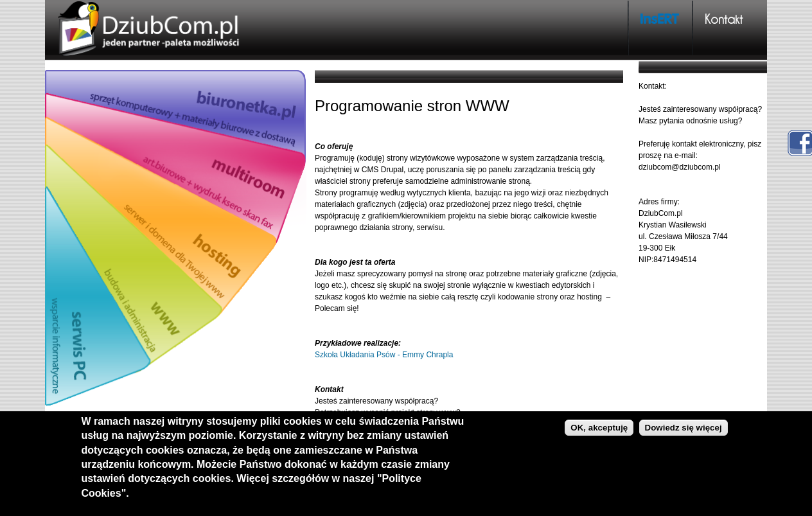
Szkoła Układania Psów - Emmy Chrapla (384, 355)
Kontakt (724, 19)
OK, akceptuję (599, 428)
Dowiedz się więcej (684, 428)
